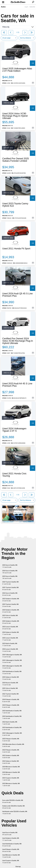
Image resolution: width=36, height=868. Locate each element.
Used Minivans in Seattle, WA (11, 856)
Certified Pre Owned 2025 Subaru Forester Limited (16, 160)
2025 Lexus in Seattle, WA (10, 639)
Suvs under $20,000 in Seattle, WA (13, 801)
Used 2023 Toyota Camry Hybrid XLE (15, 205)
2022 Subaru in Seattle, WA (11, 762)
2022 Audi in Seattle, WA (10, 723)
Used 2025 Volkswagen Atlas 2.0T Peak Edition (17, 70)
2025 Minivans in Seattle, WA (11, 773)
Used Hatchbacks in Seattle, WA (12, 845)
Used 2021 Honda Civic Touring (14, 475)
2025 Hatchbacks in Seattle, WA (12, 712)
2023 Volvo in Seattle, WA (10, 617)
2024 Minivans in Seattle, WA (11, 768)
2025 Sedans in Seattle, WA (11, 622)
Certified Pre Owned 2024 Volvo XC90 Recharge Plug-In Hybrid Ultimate (18, 341)
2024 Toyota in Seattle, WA (10, 583)
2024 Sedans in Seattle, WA (11, 611)
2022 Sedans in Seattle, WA (11, 757)
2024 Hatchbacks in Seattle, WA (12, 673)
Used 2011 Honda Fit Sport (16, 249)
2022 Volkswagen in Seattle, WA (12, 734)
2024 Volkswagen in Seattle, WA (12, 656)
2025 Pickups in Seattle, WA (11, 740)
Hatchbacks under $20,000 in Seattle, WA (15, 813)
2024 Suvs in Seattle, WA (10, 572)
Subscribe (32, 7)
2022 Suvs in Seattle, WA (10, 594)
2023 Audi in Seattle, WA (10, 645)
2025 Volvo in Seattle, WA (10, 689)
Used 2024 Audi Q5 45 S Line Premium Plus (17, 295)
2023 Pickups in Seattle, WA (11, 706)
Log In (26, 7)
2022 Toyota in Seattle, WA (10, 695)
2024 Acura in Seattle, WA (10, 684)
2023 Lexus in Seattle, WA (10, 628)
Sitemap (18, 867)
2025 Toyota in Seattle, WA (10, 588)
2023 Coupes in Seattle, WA (11, 779)
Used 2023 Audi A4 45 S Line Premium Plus (17, 385)
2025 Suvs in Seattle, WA (10, 566)
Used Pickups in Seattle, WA (11, 850)
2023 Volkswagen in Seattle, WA (12, 667)
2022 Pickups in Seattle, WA (11, 751)
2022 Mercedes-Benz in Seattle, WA (13, 745)
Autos (3, 7)
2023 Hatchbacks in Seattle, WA (12, 729)
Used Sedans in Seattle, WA (11, 839)
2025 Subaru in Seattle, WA (11, 678)
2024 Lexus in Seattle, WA (10, 650)
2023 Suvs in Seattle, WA (10, 577)
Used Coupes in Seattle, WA (11, 862)
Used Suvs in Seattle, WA (10, 834)
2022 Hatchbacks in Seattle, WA (12, 717)
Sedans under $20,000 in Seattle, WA (13, 807)
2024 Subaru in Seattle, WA (11, 633)
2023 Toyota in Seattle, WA (10, 605)
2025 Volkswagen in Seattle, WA (12, 661)
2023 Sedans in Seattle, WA (11, 600)
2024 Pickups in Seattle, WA (11, 701)
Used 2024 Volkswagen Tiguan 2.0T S (14, 430)
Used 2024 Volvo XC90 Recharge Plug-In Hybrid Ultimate (15, 116)
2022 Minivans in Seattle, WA (11, 785)
